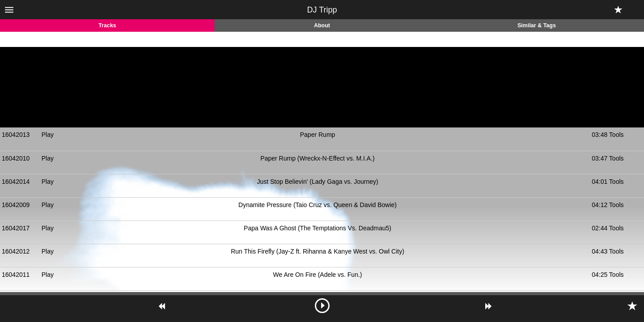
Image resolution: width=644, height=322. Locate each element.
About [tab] (322, 25)
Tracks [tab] (107, 25)
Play (48, 135)
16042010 (16, 158)
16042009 (16, 205)
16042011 (16, 275)
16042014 (16, 182)
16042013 (16, 135)
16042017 (16, 228)
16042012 (16, 251)
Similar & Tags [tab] (537, 25)
